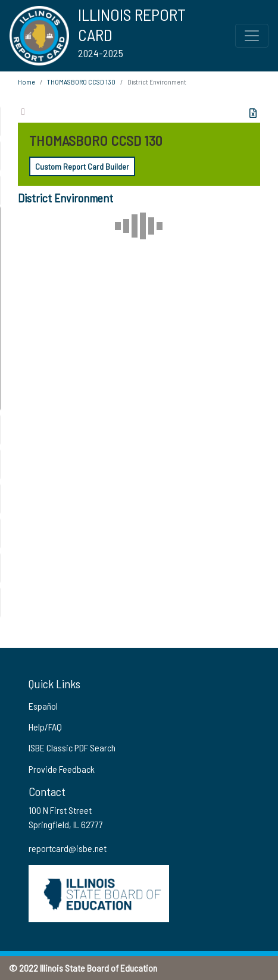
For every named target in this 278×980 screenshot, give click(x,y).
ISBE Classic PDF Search (72, 748)
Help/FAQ (45, 727)
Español (43, 706)
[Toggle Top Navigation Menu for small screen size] (252, 36)
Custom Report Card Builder (82, 166)
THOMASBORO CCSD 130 (81, 82)
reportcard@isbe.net (68, 848)
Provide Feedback (62, 769)
